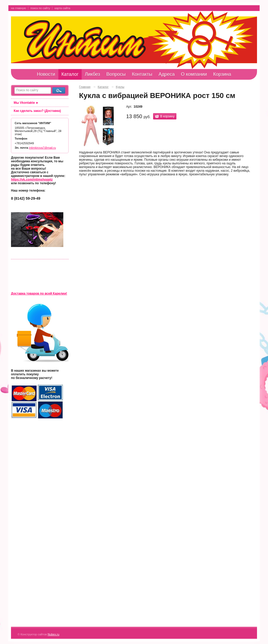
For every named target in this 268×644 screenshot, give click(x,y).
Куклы (120, 87)
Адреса (167, 74)
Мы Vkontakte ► (26, 103)
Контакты (142, 74)
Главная (85, 87)
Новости (46, 74)
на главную (18, 8)
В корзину (167, 116)
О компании (194, 74)
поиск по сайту (40, 8)
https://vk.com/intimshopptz (32, 180)
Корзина (222, 74)
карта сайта (62, 8)
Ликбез (92, 74)
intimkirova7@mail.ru (43, 148)
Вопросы (116, 74)
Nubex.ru (54, 634)
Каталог (70, 74)
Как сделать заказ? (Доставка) (37, 111)
